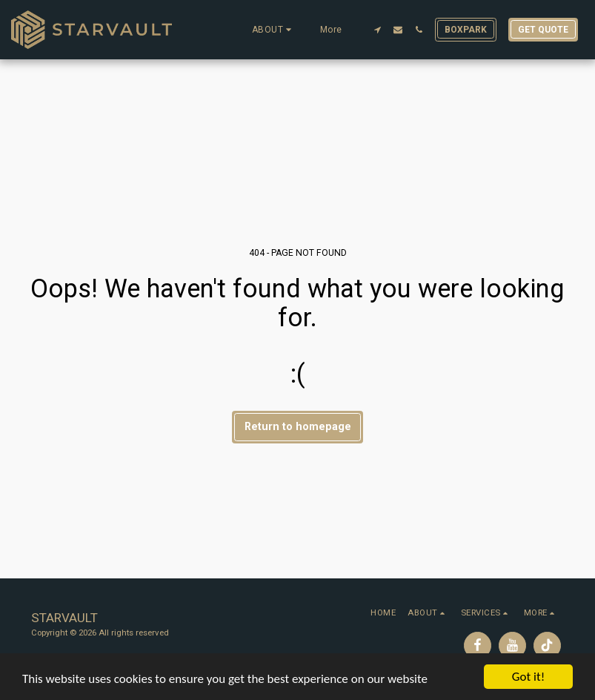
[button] (273, 30)
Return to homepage (298, 426)
